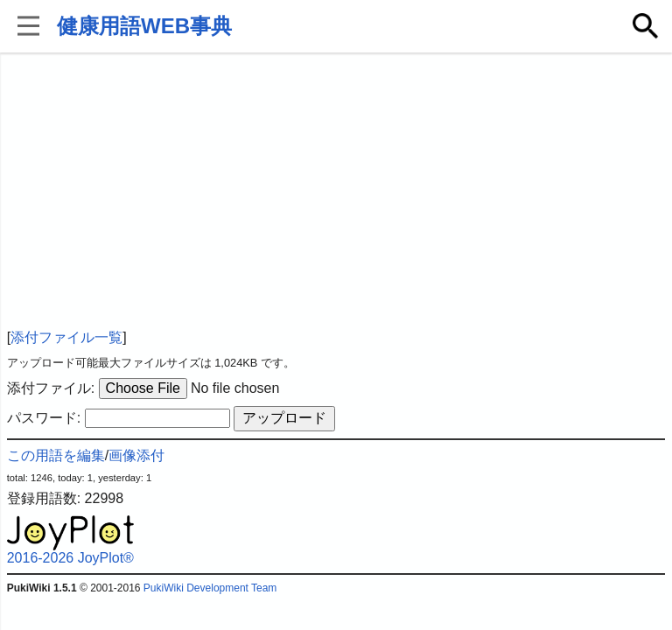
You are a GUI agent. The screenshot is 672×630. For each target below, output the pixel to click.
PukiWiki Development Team (210, 588)
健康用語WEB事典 (144, 26)
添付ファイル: (51, 388)
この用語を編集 (56, 455)
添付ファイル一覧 (66, 337)
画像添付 (136, 455)
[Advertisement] (336, 192)
